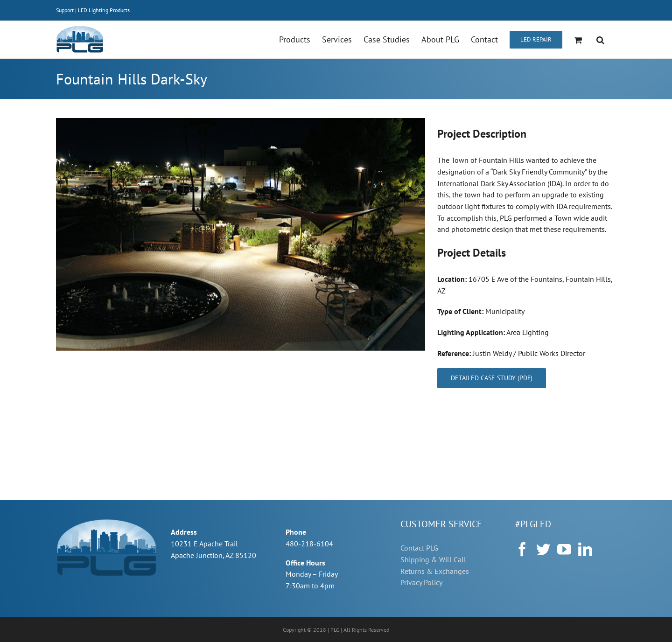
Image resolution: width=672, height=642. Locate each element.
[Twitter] (543, 549)
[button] (600, 40)
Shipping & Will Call (433, 559)
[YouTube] (564, 549)
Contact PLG (419, 548)
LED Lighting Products (104, 10)
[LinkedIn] (585, 549)
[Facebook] (522, 549)
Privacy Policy (421, 582)
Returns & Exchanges (435, 571)
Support (65, 10)
